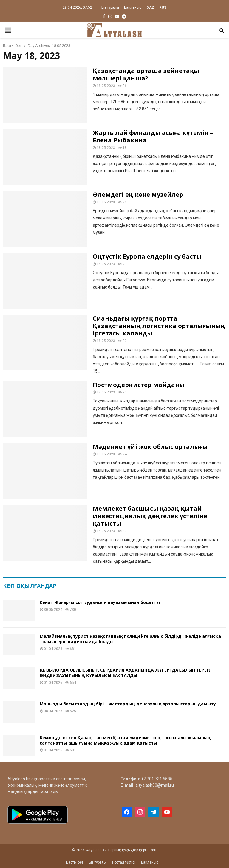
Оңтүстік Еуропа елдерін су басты (147, 256)
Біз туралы (110, 7)
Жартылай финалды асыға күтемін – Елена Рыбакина (153, 136)
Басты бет (75, 862)
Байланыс (133, 7)
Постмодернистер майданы (139, 385)
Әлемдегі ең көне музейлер (138, 195)
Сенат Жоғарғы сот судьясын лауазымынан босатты (100, 602)
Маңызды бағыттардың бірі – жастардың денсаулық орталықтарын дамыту (128, 704)
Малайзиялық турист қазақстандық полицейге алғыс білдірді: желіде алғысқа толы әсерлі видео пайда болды (130, 639)
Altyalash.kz (19, 779)
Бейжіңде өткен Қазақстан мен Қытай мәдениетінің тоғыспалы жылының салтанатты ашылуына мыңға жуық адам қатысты (125, 740)
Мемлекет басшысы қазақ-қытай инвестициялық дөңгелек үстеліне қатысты (150, 516)
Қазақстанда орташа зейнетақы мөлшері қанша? (146, 74)
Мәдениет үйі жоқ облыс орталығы (150, 447)
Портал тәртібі (124, 862)
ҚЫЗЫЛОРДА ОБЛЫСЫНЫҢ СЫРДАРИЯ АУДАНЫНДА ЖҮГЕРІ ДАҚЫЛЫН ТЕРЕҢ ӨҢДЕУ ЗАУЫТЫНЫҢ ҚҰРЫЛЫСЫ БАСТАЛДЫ (125, 673)
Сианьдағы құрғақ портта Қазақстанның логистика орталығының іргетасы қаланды (159, 326)
